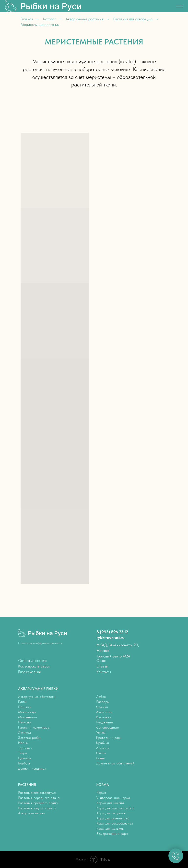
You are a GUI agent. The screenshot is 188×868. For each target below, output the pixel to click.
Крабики (103, 743)
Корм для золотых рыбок (115, 808)
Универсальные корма (113, 798)
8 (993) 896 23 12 (112, 632)
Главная (27, 19)
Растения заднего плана (37, 808)
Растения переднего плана (39, 798)
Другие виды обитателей (115, 763)
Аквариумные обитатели (37, 697)
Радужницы (105, 722)
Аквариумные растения (84, 19)
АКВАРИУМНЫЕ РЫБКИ (38, 689)
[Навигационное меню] (180, 6)
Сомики (102, 707)
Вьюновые (104, 717)
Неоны (23, 743)
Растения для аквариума (133, 19)
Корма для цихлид (110, 803)
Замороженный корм (112, 834)
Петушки (25, 722)
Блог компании (29, 672)
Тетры (23, 753)
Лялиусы (25, 732)
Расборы (103, 702)
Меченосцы (27, 712)
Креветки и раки (109, 738)
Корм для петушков (111, 813)
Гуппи (22, 702)
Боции (101, 758)
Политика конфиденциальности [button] (40, 643)
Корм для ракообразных (115, 823)
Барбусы (25, 763)
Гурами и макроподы (34, 727)
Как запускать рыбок (34, 666)
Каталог (49, 19)
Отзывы (102, 666)
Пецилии (25, 707)
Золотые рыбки (30, 738)
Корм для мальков (110, 828)
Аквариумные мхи (32, 813)
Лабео (101, 697)
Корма (101, 793)
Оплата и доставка (33, 661)
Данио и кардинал (32, 768)
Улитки (101, 732)
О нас (101, 661)
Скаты (101, 753)
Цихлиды (25, 758)
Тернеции (25, 748)
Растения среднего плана (38, 803)
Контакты (104, 672)
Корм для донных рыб (113, 818)
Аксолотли (104, 712)
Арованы (103, 748)
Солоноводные (107, 727)
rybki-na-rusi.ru (110, 637)
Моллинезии (28, 717)
